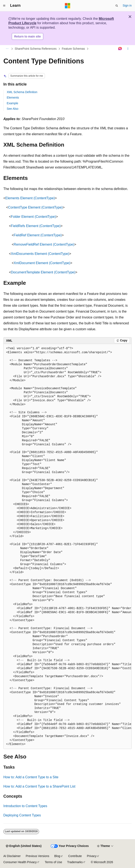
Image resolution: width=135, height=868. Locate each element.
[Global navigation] (4, 6)
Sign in (127, 5)
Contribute (75, 856)
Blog (57, 856)
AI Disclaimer (12, 856)
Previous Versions (37, 856)
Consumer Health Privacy (20, 862)
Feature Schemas (73, 49)
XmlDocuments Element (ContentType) (40, 254)
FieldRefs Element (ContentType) (36, 226)
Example (12, 103)
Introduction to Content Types (25, 806)
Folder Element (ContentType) (33, 217)
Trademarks (75, 862)
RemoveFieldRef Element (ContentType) (44, 244)
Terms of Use (53, 862)
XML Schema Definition (22, 92)
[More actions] (128, 49)
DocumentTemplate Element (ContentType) (43, 272)
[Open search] (117, 6)
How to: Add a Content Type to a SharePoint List (39, 786)
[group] (67, 546)
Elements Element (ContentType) (30, 198)
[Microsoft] (68, 6)
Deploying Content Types (22, 815)
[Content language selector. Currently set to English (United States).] (24, 846)
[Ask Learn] (120, 49)
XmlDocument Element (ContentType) (42, 263)
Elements (13, 98)
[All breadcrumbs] (7, 49)
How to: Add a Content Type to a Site (31, 777)
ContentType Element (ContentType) (35, 207)
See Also (12, 109)
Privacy (92, 856)
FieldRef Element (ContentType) (38, 235)
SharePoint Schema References (36, 49)
